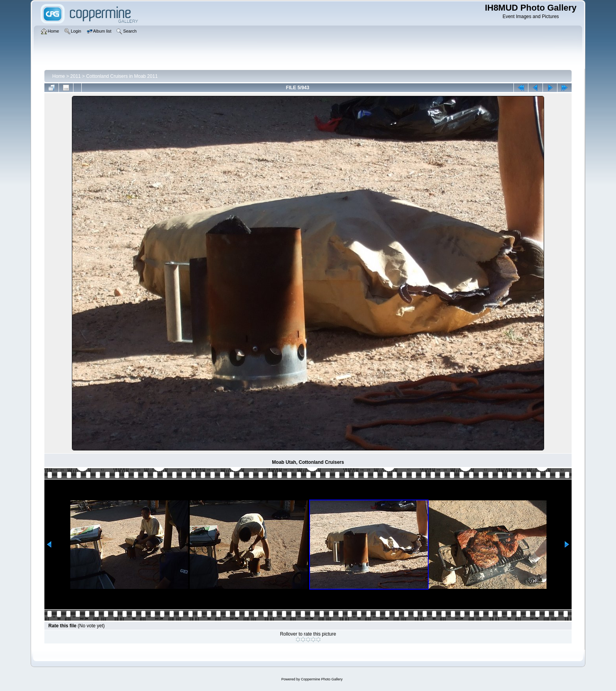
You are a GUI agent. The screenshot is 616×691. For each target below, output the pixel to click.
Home (59, 76)
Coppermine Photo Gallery (322, 679)
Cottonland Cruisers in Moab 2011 (122, 76)
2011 (76, 76)
